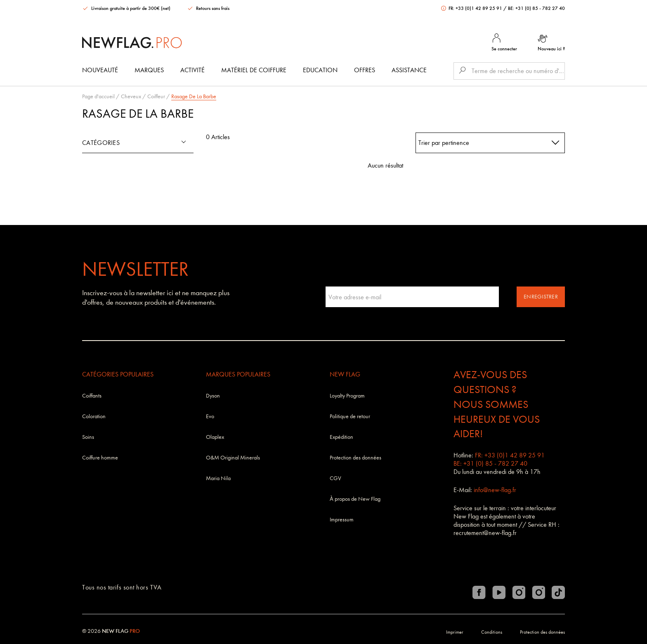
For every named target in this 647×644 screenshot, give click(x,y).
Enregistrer (541, 297)
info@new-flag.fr (495, 490)
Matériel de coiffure (254, 70)
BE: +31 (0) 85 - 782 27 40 (536, 8)
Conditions (492, 632)
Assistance (409, 70)
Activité (192, 70)
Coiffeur (156, 96)
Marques (149, 70)
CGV (335, 478)
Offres (365, 70)
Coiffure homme (100, 458)
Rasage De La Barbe (194, 96)
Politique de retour (350, 416)
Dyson (213, 396)
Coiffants (92, 396)
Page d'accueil (98, 96)
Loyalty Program (347, 396)
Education (320, 70)
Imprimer (455, 632)
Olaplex (215, 437)
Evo (210, 416)
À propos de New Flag (355, 499)
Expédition (341, 437)
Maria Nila (218, 478)
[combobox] (490, 143)
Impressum (342, 520)
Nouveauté (100, 70)
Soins (88, 437)
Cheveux (131, 96)
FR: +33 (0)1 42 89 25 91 (472, 8)
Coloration (94, 416)
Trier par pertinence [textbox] (444, 143)
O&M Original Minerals (233, 458)
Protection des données (355, 458)
